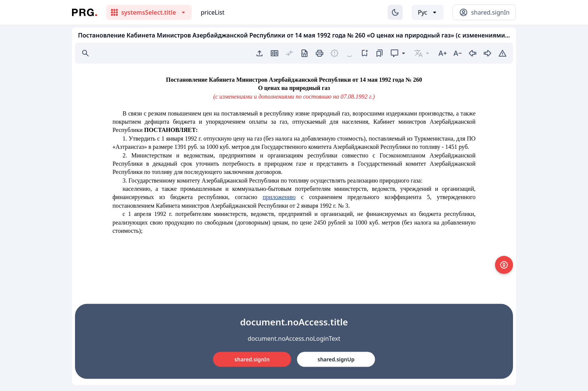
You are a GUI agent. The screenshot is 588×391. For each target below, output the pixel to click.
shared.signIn (252, 359)
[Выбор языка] (428, 12)
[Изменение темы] (395, 12)
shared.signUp (336, 359)
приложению (279, 197)
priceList (212, 12)
